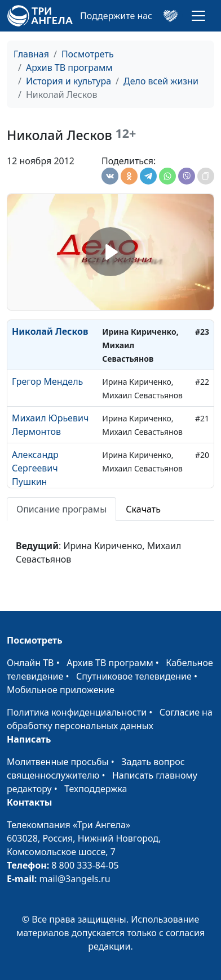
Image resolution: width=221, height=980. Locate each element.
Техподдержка (96, 789)
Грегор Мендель (47, 381)
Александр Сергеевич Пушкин (35, 468)
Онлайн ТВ (30, 663)
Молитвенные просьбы (58, 762)
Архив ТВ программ (69, 68)
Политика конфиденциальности (77, 712)
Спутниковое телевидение (134, 676)
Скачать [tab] (143, 509)
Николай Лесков (50, 331)
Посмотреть (88, 54)
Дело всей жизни (161, 81)
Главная (31, 54)
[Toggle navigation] (198, 16)
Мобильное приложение (61, 690)
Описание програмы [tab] (61, 509)
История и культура (68, 81)
